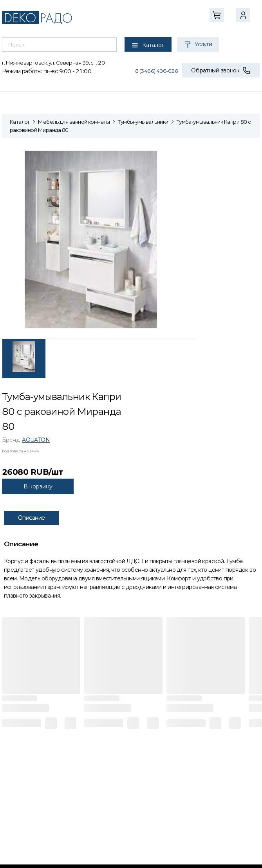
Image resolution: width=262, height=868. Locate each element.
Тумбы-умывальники (143, 122)
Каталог (20, 122)
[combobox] (59, 45)
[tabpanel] (99, 239)
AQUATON (36, 440)
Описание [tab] (32, 518)
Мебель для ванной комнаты (74, 122)
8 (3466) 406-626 (156, 71)
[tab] (24, 358)
